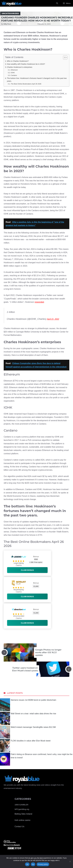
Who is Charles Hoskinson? (18, 61)
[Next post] (69, 669)
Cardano (14, 75)
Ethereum (14, 70)
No (33, 864)
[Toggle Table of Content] (64, 58)
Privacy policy (43, 864)
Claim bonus (27, 570)
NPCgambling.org (22, 809)
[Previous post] (4, 652)
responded (39, 302)
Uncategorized (10, 13)
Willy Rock (7, 24)
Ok (27, 864)
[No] (70, 861)
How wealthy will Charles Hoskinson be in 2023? (26, 64)
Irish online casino (22, 820)
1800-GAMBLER (21, 805)
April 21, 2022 (53, 319)
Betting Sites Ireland (23, 814)
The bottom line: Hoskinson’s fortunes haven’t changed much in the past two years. (37, 80)
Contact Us (19, 826)
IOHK (13, 73)
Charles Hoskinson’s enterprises (20, 67)
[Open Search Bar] (57, 3)
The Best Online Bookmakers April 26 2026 (26, 84)
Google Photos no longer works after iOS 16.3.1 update (48, 652)
